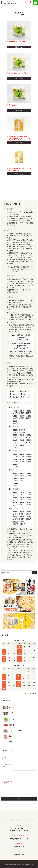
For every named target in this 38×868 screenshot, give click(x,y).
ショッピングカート (23, 233)
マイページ (23, 223)
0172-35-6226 (19, 847)
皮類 (8, 742)
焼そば (9, 725)
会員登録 (30, 212)
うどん (9, 719)
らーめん (10, 708)
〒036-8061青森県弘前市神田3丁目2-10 (19, 830)
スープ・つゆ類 (12, 731)
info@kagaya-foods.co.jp (19, 839)
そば (8, 714)
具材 (8, 737)
